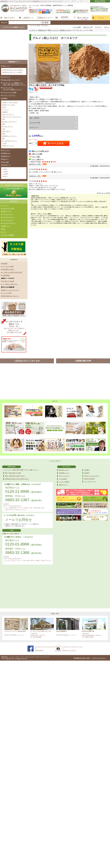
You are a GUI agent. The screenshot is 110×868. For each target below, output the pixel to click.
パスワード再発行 (64, 482)
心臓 (4, 129)
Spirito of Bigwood (89, 479)
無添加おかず (6, 153)
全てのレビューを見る (103, 193)
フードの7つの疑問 (8, 267)
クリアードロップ (7, 220)
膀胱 (4, 139)
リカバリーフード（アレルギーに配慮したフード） (12, 89)
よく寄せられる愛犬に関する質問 (12, 272)
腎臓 (4, 134)
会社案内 (87, 473)
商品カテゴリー (63, 485)
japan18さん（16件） (35, 164)
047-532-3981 (37, 637)
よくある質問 (63, 479)
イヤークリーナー (7, 214)
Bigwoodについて (64, 470)
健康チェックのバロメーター (11, 290)
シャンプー (5, 205)
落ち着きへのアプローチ (9, 122)
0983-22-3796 (89, 637)
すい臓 (4, 143)
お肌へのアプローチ (8, 114)
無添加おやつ (6, 156)
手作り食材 (5, 162)
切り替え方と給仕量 (8, 281)
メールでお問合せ (19, 520)
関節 (4, 119)
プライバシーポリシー (99, 658)
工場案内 (87, 470)
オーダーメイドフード (9, 95)
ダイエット (5, 110)
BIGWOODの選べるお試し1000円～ (13, 70)
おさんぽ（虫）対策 (8, 208)
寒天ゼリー (5, 159)
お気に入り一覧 (88, 27)
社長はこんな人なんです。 (92, 476)
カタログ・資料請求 (8, 235)
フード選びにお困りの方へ (10, 284)
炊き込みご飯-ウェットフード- (11, 80)
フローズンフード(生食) (9, 92)
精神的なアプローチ (8, 146)
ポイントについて (64, 476)
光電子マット (6, 226)
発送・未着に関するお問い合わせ (15, 476)
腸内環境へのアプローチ (9, 136)
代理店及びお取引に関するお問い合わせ (17, 479)
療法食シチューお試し (9, 105)
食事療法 (5, 98)
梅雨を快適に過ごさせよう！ (11, 296)
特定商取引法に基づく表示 (82, 658)
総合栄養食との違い (8, 269)
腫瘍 (4, 124)
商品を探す (4, 23)
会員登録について (64, 473)
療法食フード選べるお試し (10, 102)
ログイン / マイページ (80, 1)
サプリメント (6, 150)
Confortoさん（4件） (35, 176)
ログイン (107, 27)
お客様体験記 (6, 275)
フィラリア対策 (7, 293)
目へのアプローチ (7, 126)
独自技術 (5, 264)
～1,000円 (5, 172)
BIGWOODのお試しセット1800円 (12, 72)
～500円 (5, 169)
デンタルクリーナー (8, 217)
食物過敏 (5, 112)
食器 (4, 229)
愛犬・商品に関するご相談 (13, 473)
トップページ (33, 30)
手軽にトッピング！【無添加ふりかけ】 (59, 30)
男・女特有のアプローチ (9, 141)
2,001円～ (5, 176)
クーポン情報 (77, 27)
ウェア (4, 232)
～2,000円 (5, 174)
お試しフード (6, 66)
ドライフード (6, 77)
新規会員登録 (100, 1)
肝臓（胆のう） (7, 131)
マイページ (98, 27)
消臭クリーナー (7, 211)
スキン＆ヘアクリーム (9, 223)
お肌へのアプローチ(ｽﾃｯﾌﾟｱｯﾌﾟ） (12, 117)
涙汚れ (4, 107)
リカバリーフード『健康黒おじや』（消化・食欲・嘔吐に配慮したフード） (14, 84)
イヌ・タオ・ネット (90, 481)
